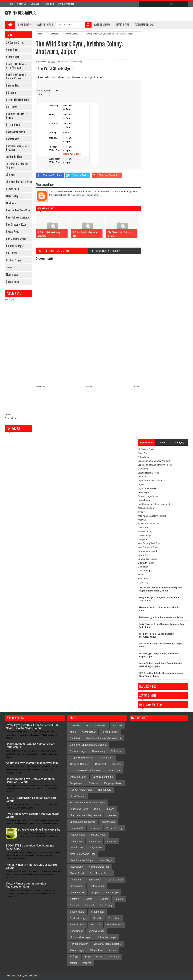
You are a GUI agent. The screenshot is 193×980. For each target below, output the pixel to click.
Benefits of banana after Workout (16, 66)
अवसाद (113, 950)
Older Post (136, 386)
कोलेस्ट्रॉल (74, 957)
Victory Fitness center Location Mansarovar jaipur (26, 885)
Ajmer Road (12, 50)
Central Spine (106, 758)
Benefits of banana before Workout (16, 76)
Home (10, 4)
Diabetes (93, 783)
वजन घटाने (114, 957)
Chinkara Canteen (80, 764)
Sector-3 (90, 905)
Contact (34, 4)
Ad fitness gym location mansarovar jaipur (33, 763)
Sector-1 (75, 905)
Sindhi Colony (77, 925)
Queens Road (77, 892)
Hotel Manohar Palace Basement (17, 148)
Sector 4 (89, 899)
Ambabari (118, 725)
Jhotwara (11, 175)
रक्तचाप (100, 957)
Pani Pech (75, 880)
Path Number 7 (95, 880)
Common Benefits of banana (17, 116)
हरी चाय (74, 963)
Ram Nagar (112, 892)
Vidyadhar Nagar (79, 944)
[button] (88, 77)
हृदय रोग (87, 963)
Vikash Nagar (77, 950)
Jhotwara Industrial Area (19, 182)
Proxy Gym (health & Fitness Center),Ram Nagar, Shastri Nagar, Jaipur (33, 727)
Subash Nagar (114, 925)
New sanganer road (16, 224)
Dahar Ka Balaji (78, 777)
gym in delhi (25, 25)
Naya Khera (96, 848)
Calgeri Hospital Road (17, 100)
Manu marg (95, 841)
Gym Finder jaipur (20, 13)
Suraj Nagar (76, 931)
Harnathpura (13, 139)
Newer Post (41, 386)
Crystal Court (13, 125)
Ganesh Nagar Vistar (148, 496)
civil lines (117, 764)
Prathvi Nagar (97, 886)
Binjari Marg (99, 751)
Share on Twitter (77, 175)
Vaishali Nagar (14, 260)
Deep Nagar (144, 492)
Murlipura (11, 203)
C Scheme (11, 93)
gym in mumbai (103, 25)
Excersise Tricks (144, 25)
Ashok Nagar (13, 57)
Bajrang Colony (110, 732)
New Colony (76, 867)
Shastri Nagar (77, 912)
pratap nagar (77, 886)
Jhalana (141, 512)
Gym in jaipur (11, 418)
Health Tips (123, 25)
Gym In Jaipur (45, 25)
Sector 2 (74, 899)
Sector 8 (119, 899)
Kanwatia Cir (77, 828)
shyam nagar (13, 282)
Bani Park (75, 738)
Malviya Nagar (13, 196)
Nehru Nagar (106, 860)
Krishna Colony (76, 62)
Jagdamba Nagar (15, 157)
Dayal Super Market (16, 132)
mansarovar (12, 274)
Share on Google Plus (106, 175)
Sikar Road (12, 253)
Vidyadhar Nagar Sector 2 (107, 944)
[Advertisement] (18, 357)
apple (73, 732)
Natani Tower (77, 848)
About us (22, 4)
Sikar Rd (98, 918)
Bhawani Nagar (14, 85)
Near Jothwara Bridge (17, 217)
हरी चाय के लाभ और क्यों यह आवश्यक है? (39, 830)
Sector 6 (104, 899)
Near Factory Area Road (18, 210)
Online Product (66, 4)
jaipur (9, 267)
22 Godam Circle (15, 43)
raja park (95, 892)
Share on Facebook (49, 175)
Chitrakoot (12, 107)
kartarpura (95, 828)
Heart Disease (78, 796)
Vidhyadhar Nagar (106, 937)
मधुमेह (87, 957)
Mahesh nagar (78, 835)
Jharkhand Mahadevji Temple (17, 166)
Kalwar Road (12, 189)
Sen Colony (106, 905)
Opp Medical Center (16, 239)
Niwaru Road (13, 232)
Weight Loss (97, 950)
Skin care (96, 925)
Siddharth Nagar (15, 246)
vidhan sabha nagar (80, 937)
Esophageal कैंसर (113, 783)
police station (116, 880)
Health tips (48, 4)
